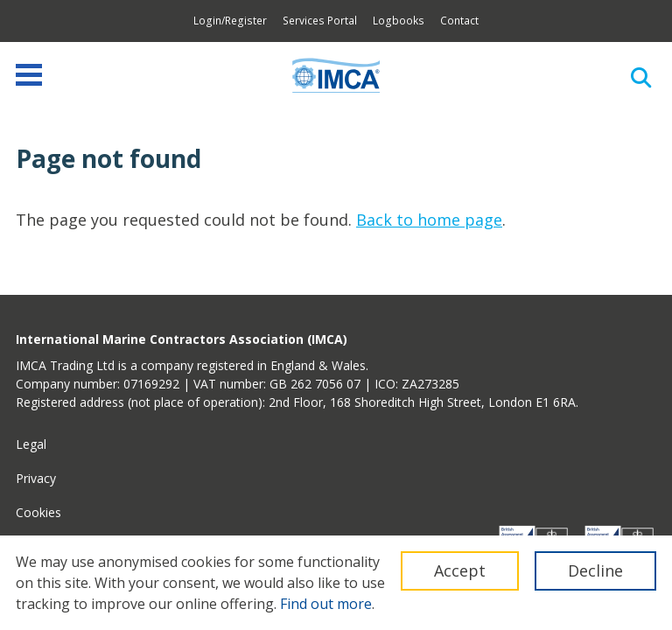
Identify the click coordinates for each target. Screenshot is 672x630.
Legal (31, 444)
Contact (459, 21)
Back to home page (429, 220)
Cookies (38, 512)
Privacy (36, 478)
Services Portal (320, 21)
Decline (595, 570)
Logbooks (399, 21)
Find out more (326, 604)
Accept (460, 570)
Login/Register (230, 21)
